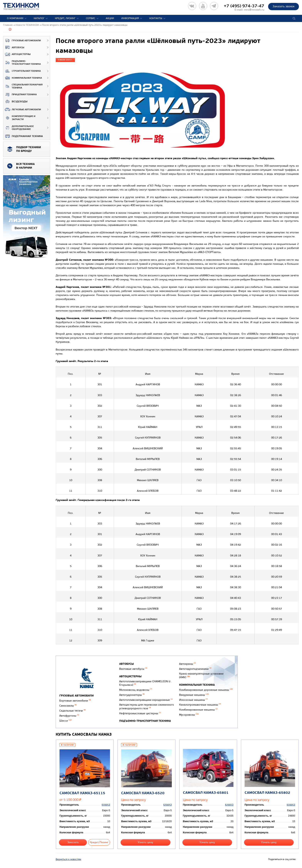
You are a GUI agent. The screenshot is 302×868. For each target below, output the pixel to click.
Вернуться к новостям (68, 859)
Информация (130, 18)
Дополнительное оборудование (18, 128)
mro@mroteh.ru (254, 10)
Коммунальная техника (23, 78)
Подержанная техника (23, 136)
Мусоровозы (189, 715)
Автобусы (14, 47)
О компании (15, 18)
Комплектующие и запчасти (19, 118)
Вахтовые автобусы (133, 669)
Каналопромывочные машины (200, 705)
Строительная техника (22, 71)
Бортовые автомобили (75, 701)
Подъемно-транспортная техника (22, 63)
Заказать (73, 842)
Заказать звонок (284, 6)
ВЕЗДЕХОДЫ (15, 102)
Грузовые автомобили (22, 40)
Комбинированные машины (198, 710)
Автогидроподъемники (195, 669)
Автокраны (187, 664)
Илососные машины (193, 700)
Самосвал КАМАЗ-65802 (267, 793)
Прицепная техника (20, 95)
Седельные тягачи (73, 711)
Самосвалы (68, 706)
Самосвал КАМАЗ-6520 (143, 793)
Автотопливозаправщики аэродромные (146, 700)
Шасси (65, 721)
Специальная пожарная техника (23, 86)
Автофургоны (69, 716)
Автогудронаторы (132, 695)
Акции (110, 18)
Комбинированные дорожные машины (206, 690)
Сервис (91, 18)
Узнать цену (145, 842)
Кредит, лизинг (65, 18)
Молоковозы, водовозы (136, 690)
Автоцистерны (17, 54)
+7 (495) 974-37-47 (244, 6)
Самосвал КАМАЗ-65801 (206, 793)
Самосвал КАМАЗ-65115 (82, 793)
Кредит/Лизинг (99, 842)
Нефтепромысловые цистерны (140, 713)
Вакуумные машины (194, 695)
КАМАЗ (106, 805)
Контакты (156, 18)
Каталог (39, 18)
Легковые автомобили (22, 109)
